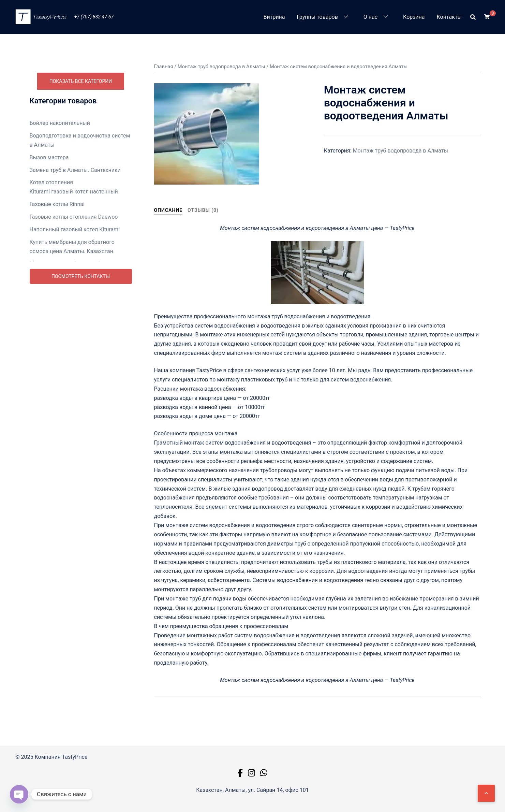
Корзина (414, 17)
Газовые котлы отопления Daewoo (74, 217)
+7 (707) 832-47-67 (94, 17)
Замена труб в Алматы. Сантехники (75, 170)
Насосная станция (53, 332)
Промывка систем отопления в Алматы (81, 345)
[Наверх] (486, 793)
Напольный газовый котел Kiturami (75, 229)
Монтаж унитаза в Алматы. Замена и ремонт (77, 315)
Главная (164, 67)
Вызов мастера (49, 157)
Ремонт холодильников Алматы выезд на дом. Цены (80, 444)
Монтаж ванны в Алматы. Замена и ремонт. (76, 269)
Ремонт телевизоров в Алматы (70, 426)
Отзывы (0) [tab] (203, 210)
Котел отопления (51, 182)
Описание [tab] (168, 210)
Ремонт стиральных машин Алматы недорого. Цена (76, 409)
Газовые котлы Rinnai (57, 204)
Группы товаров (317, 17)
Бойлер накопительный (60, 123)
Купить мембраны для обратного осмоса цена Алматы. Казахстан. (72, 247)
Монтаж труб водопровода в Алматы (77, 298)
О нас (370, 17)
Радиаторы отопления (58, 358)
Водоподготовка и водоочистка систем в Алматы (80, 140)
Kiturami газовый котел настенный (74, 192)
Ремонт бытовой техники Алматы (73, 370)
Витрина (274, 17)
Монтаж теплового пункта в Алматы (76, 285)
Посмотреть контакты (81, 459)
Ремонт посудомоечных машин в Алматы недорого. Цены (72, 387)
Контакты (449, 17)
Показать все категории (81, 81)
